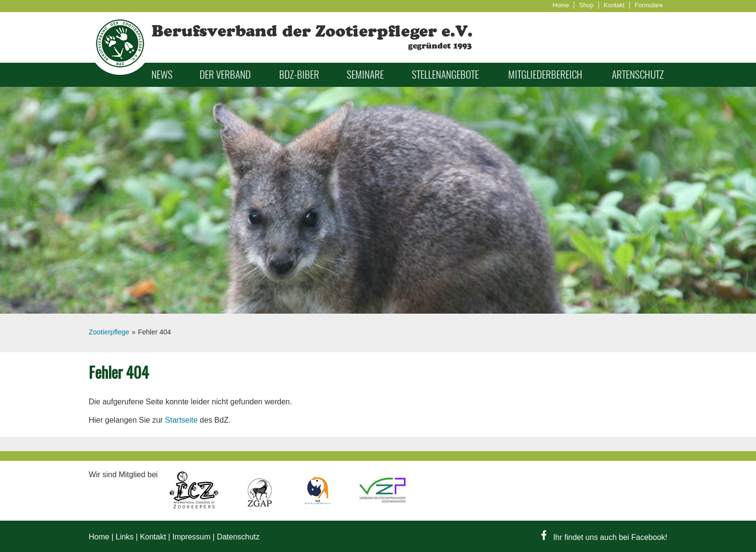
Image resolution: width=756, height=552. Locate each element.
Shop (586, 5)
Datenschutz (238, 537)
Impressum (191, 537)
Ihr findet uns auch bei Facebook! (604, 537)
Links (125, 537)
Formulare (648, 5)
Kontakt (614, 5)
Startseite (181, 420)
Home (561, 5)
